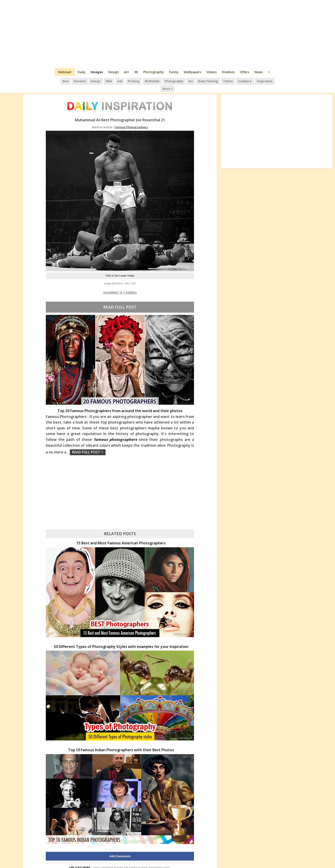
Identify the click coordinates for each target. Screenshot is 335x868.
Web (102, 81)
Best (60, 81)
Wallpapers (192, 72)
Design (114, 72)
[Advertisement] (168, 34)
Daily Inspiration (152, 860)
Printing (126, 81)
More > (273, 81)
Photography (154, 72)
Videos (212, 72)
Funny (174, 72)
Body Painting (200, 81)
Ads (113, 81)
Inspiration (255, 81)
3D (136, 72)
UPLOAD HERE (80, 860)
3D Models (145, 81)
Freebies (228, 72)
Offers (245, 72)
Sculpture (236, 81)
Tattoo (219, 81)
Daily (82, 72)
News (259, 72)
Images (97, 72)
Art (126, 72)
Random (74, 81)
